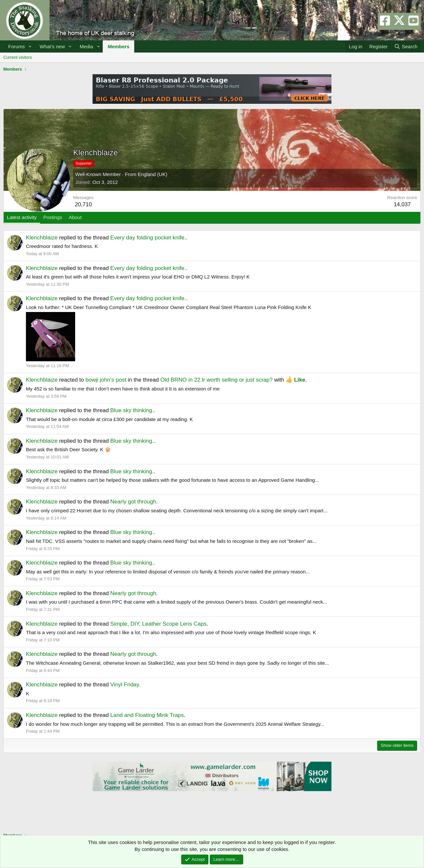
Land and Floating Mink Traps (147, 715)
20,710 (83, 204)
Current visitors (18, 57)
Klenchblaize (42, 238)
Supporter (84, 163)
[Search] (406, 46)
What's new (52, 46)
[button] (30, 46)
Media (86, 46)
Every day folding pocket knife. (148, 238)
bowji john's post (106, 380)
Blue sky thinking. (132, 410)
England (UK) (153, 174)
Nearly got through (133, 502)
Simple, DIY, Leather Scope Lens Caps (159, 624)
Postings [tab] (53, 217)
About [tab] (75, 217)
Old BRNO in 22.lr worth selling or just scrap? (217, 380)
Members (118, 46)
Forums (17, 46)
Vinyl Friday (125, 685)
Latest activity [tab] (22, 217)
